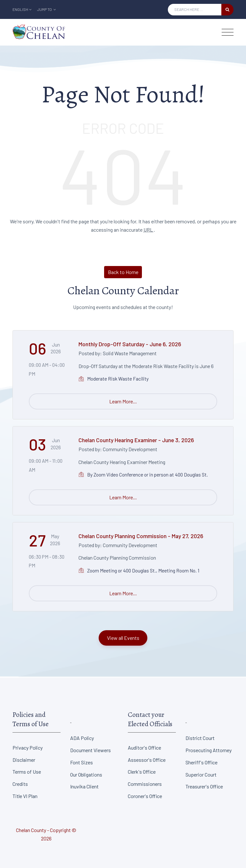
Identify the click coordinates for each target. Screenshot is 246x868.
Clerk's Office (142, 772)
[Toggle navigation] (228, 32)
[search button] (227, 10)
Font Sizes (82, 762)
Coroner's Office (145, 796)
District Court (200, 738)
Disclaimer (24, 760)
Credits (20, 784)
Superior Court (201, 774)
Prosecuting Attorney (209, 750)
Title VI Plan (25, 796)
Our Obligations (86, 774)
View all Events (123, 638)
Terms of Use (27, 772)
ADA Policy (82, 738)
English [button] (22, 9)
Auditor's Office (144, 748)
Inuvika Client (84, 786)
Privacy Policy (28, 748)
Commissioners (145, 784)
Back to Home (123, 272)
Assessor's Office (147, 760)
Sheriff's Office (201, 762)
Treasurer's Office (204, 786)
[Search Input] (195, 10)
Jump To (47, 9)
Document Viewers (90, 750)
